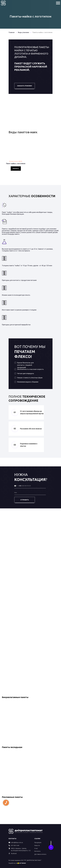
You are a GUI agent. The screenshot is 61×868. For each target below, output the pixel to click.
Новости (37, 845)
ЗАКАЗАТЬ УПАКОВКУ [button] (25, 86)
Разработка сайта (14, 863)
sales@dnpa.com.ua (17, 842)
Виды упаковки (23, 32)
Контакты (37, 851)
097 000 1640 (15, 845)
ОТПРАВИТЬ (25, 500)
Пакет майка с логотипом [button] (16, 164)
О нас (36, 848)
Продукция (38, 842)
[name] (30, 493)
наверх (51, 843)
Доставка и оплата (40, 854)
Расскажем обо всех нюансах (31, 429)
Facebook (14, 853)
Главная (12, 32)
